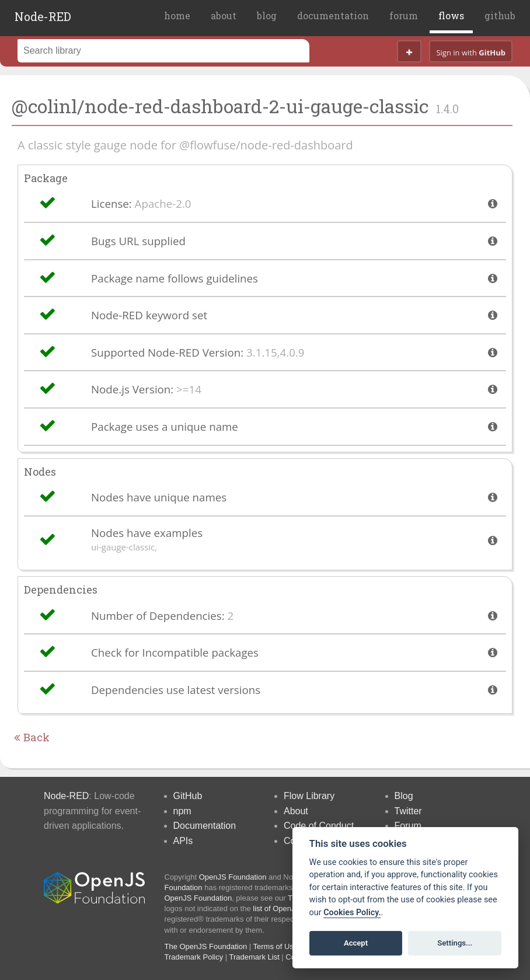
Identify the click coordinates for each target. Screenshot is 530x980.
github (500, 15)
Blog (404, 796)
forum (404, 15)
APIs (183, 841)
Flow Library (309, 796)
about (224, 15)
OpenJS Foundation (233, 877)
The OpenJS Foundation (206, 946)
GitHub (188, 796)
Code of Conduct (319, 826)
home (177, 15)
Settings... (455, 943)
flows (451, 15)
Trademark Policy (194, 957)
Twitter (408, 811)
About (296, 811)
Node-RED (43, 16)
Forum (408, 826)
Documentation (205, 826)
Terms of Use (276, 946)
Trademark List (254, 957)
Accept (356, 943)
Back (32, 737)
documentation (333, 15)
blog (267, 15)
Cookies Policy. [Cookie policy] (352, 913)
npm (182, 811)
